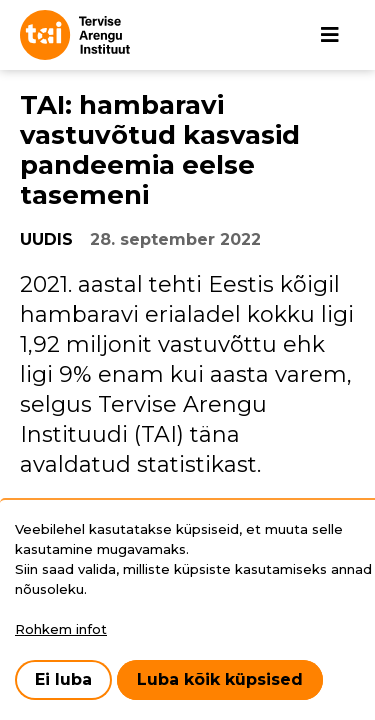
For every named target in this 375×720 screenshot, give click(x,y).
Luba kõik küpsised (220, 679)
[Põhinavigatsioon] (330, 35)
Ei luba (63, 679)
